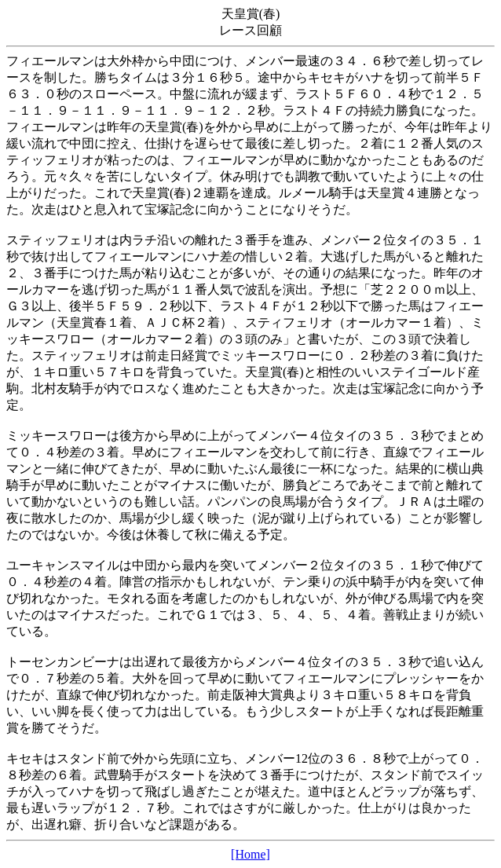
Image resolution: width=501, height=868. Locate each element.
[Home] (251, 854)
